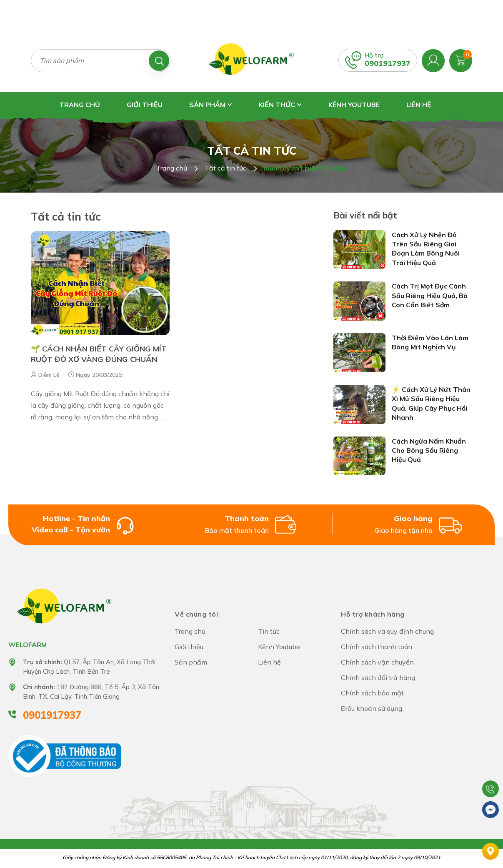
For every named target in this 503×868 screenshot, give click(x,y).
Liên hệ (419, 105)
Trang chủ (80, 105)
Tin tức (269, 631)
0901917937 (388, 63)
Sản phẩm (211, 105)
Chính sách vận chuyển (377, 662)
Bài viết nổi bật (365, 215)
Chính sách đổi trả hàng (378, 677)
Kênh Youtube (354, 105)
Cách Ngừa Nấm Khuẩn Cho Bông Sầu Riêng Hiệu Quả (429, 450)
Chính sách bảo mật (372, 693)
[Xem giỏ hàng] (461, 60)
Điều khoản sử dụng (372, 708)
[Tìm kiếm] (159, 61)
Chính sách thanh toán (377, 647)
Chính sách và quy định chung (387, 631)
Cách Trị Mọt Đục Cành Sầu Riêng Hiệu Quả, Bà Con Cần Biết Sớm (430, 295)
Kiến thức (280, 105)
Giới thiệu (145, 105)
